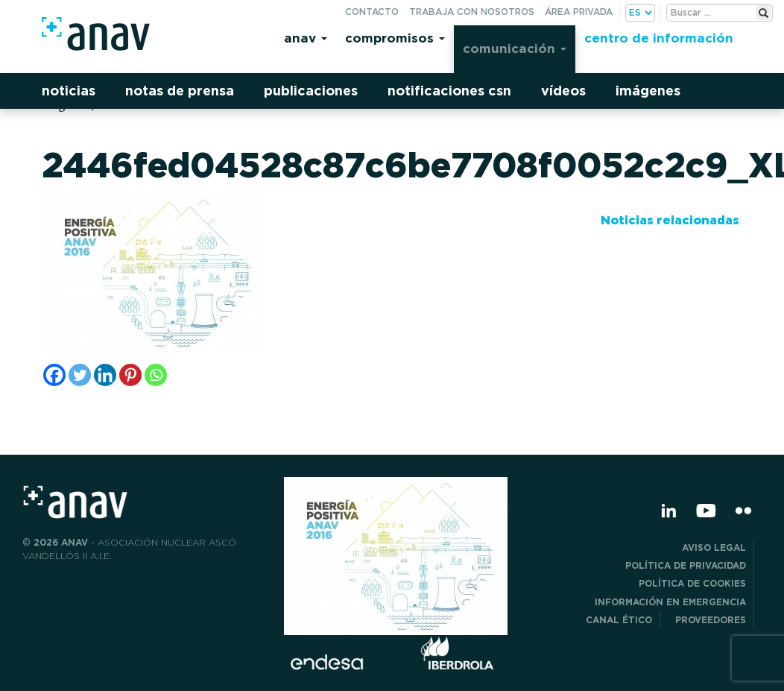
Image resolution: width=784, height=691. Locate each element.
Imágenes (648, 91)
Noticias (69, 91)
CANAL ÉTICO (619, 620)
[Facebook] (54, 375)
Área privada (579, 12)
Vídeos (563, 91)
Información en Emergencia (670, 602)
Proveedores (711, 620)
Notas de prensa (180, 91)
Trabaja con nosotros (472, 12)
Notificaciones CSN (449, 91)
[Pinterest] (130, 375)
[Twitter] (80, 375)
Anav (306, 38)
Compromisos (395, 38)
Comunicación (515, 48)
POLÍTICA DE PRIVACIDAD (686, 565)
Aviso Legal (714, 548)
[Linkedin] (105, 375)
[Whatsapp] (156, 375)
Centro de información (659, 38)
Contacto (372, 12)
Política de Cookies (692, 583)
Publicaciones (311, 91)
